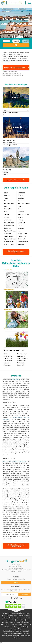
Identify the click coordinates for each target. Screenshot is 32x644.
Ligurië (20, 206)
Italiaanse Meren (23, 242)
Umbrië (20, 217)
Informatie (6, 11)
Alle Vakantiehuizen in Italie (16, 180)
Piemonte (21, 212)
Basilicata (21, 198)
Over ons (6, 631)
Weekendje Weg (9, 290)
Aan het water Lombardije (20, 627)
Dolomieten (22, 223)
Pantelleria (21, 244)
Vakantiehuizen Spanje (16, 629)
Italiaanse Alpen (23, 236)
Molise (6, 212)
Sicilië (6, 193)
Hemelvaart (8, 329)
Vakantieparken (16, 613)
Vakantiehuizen (7, 613)
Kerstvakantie (21, 356)
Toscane (7, 217)
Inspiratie (22, 9)
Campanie (21, 201)
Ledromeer (8, 228)
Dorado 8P (6, 172)
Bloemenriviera (9, 242)
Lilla (4, 115)
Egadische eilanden (10, 239)
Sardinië (7, 214)
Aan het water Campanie (16, 622)
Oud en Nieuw (8, 358)
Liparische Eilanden (10, 231)
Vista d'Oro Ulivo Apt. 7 (9, 142)
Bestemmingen (8, 9)
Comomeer (8, 233)
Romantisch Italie (21, 620)
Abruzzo (21, 195)
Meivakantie (8, 309)
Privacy (20, 633)
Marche (20, 209)
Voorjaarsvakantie (23, 358)
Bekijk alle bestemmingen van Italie (16, 252)
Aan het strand (8, 361)
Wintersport (7, 365)
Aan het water (21, 361)
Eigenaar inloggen (15, 636)
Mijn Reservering (16, 638)
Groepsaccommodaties (12, 616)
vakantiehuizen (16, 379)
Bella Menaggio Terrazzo (10, 145)
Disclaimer (19, 631)
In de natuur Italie (18, 618)
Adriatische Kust (9, 225)
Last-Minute (8, 270)
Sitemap (12, 631)
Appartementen (25, 613)
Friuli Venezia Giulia (24, 203)
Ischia (20, 225)
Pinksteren (7, 354)
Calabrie (7, 201)
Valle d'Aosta (8, 220)
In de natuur (7, 363)
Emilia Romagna (9, 203)
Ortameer (21, 228)
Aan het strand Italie (24, 616)
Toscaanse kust (23, 239)
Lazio (6, 206)
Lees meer (6, 62)
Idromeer (7, 195)
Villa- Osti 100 (7, 170)
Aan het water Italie (7, 618)
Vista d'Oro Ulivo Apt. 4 (9, 140)
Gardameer (22, 193)
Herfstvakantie (8, 356)
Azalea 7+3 (6, 110)
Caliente (5, 174)
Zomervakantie (22, 354)
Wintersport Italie (10, 620)
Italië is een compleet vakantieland (14, 461)
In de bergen (21, 363)
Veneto (20, 220)
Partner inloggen (25, 636)
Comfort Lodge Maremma (10, 113)
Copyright (25, 631)
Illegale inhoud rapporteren (10, 633)
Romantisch (21, 365)
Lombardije (8, 209)
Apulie (6, 198)
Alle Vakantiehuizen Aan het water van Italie (16, 546)
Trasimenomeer (9, 236)
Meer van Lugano (9, 244)
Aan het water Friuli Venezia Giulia (19, 624)
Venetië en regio (9, 223)
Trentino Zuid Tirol (24, 214)
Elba (19, 231)
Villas (3, 616)
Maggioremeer (22, 233)
